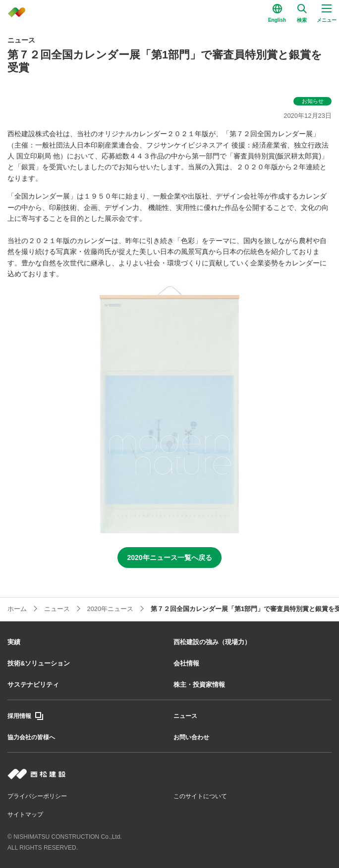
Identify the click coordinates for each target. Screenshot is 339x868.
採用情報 (19, 716)
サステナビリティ (33, 685)
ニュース (185, 716)
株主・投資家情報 (199, 685)
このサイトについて (200, 796)
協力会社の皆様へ (31, 737)
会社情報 (186, 663)
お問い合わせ (191, 737)
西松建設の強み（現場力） (212, 642)
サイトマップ (25, 815)
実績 (14, 642)
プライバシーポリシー (37, 796)
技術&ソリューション (39, 663)
